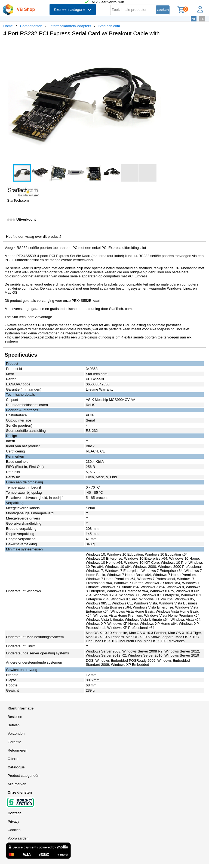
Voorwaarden (18, 838)
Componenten (31, 26)
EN (202, 19)
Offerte (13, 759)
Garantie (14, 742)
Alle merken (17, 784)
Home (8, 26)
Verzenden (16, 734)
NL (194, 19)
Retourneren (17, 750)
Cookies (14, 830)
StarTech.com (109, 26)
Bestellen (15, 717)
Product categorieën (23, 776)
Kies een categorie (73, 9)
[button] (162, 46)
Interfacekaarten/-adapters (70, 26)
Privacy (13, 821)
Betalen (14, 725)
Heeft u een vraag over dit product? (34, 237)
